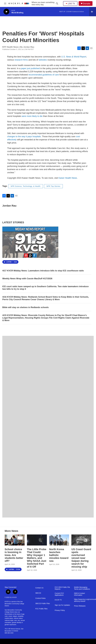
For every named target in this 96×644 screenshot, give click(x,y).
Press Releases (80, 606)
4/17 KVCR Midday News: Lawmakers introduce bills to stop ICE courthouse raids (43, 271)
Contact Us (39, 588)
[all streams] (93, 12)
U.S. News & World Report (74, 57)
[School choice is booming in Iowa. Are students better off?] (15, 540)
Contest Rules (40, 598)
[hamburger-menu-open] (5, 3)
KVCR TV (58, 600)
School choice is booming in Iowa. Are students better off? (14, 555)
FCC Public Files (41, 609)
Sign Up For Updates (62, 605)
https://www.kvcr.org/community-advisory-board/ (83, 600)
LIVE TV (70, 3)
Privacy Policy (60, 610)
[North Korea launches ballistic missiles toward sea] (59, 540)
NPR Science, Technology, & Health (26, 186)
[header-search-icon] (57, 3)
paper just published (30, 68)
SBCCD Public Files (43, 604)
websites (43, 60)
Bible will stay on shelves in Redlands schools (25, 307)
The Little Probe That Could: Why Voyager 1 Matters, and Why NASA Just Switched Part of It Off (37, 558)
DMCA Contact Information (79, 594)
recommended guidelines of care (44, 75)
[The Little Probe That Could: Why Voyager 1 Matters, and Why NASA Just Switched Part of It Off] (37, 540)
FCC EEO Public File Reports (62, 588)
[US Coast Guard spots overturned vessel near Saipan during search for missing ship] (81, 540)
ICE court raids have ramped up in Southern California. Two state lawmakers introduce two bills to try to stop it (45, 288)
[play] (6, 12)
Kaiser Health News (68, 178)
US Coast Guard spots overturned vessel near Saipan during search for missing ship (81, 558)
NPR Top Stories (53, 186)
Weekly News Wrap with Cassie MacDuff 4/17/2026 (27, 279)
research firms (21, 60)
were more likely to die (32, 116)
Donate (87, 4)
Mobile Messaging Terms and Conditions (82, 588)
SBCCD (38, 593)
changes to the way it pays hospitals (24, 136)
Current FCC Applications (59, 594)
